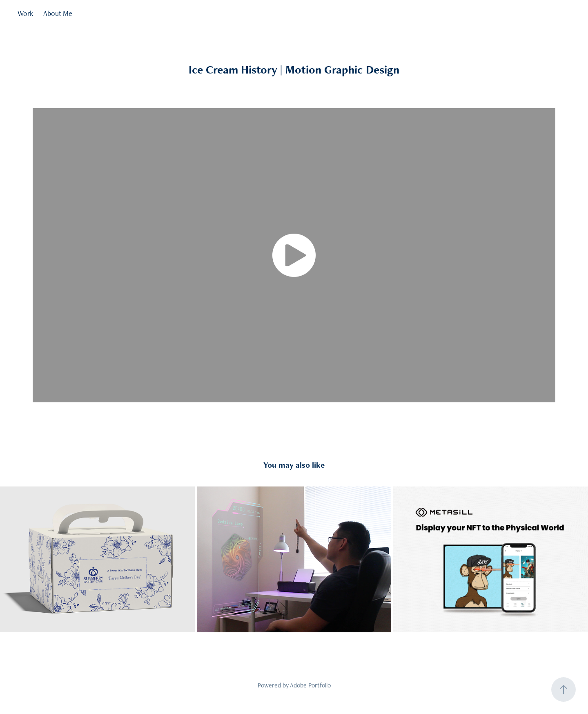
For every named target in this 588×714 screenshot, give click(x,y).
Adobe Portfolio (310, 685)
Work (25, 13)
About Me (58, 13)
